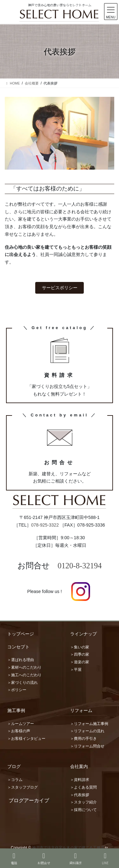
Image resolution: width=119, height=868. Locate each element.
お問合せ (44, 859)
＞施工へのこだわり (24, 675)
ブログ (14, 766)
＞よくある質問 (83, 787)
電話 (14, 859)
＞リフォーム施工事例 (89, 724)
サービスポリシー (60, 288)
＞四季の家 (80, 654)
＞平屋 (76, 670)
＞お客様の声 (19, 731)
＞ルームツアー (21, 724)
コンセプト (18, 647)
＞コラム (15, 780)
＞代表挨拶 (80, 795)
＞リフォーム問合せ (87, 746)
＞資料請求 (80, 780)
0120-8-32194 (80, 566)
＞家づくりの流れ (23, 683)
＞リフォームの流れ (87, 731)
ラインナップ (83, 634)
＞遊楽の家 (80, 662)
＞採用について (83, 810)
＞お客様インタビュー (26, 739)
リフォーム (81, 710)
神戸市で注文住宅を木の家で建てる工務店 (68, 848)
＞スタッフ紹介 (83, 802)
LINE (105, 859)
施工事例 (16, 710)
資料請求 (76, 859)
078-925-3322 (45, 525)
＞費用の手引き (83, 739)
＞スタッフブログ (23, 787)
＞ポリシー (17, 690)
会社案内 (79, 766)
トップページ (21, 634)
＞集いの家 (80, 647)
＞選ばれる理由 (21, 660)
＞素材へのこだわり (24, 667)
